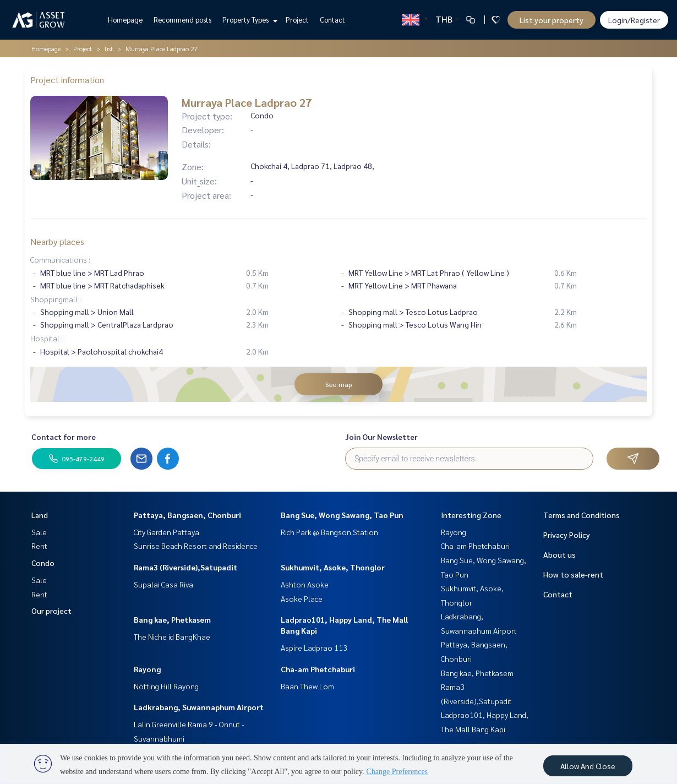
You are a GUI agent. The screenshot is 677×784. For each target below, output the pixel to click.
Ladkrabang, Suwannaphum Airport (199, 707)
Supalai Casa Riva (163, 584)
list (109, 48)
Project (297, 20)
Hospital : (47, 338)
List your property (552, 20)
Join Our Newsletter (381, 437)
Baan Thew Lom (307, 686)
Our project (51, 611)
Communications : (60, 259)
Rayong (147, 669)
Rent (39, 546)
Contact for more (64, 437)
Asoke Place (302, 598)
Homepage (125, 20)
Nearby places (57, 241)
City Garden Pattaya (166, 532)
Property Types (249, 20)
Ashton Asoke (305, 584)
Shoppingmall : (56, 299)
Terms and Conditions (582, 515)
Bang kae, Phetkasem (172, 619)
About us (559, 554)
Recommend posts (182, 20)
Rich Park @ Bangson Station (329, 532)
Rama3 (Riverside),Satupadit (185, 567)
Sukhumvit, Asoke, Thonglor (333, 567)
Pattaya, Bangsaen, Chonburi (187, 515)
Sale (39, 532)
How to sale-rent (573, 574)
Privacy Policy (567, 535)
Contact (332, 20)
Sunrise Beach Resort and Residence (196, 546)
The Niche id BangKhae (172, 636)
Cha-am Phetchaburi (318, 669)
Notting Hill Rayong (166, 686)
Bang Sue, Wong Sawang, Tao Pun (342, 515)
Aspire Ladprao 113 (314, 647)
